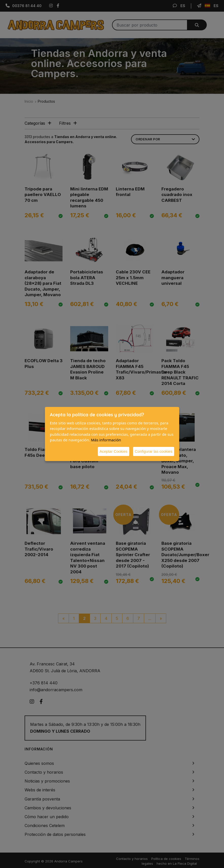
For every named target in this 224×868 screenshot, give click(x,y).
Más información (106, 440)
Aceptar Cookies (114, 451)
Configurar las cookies (154, 451)
